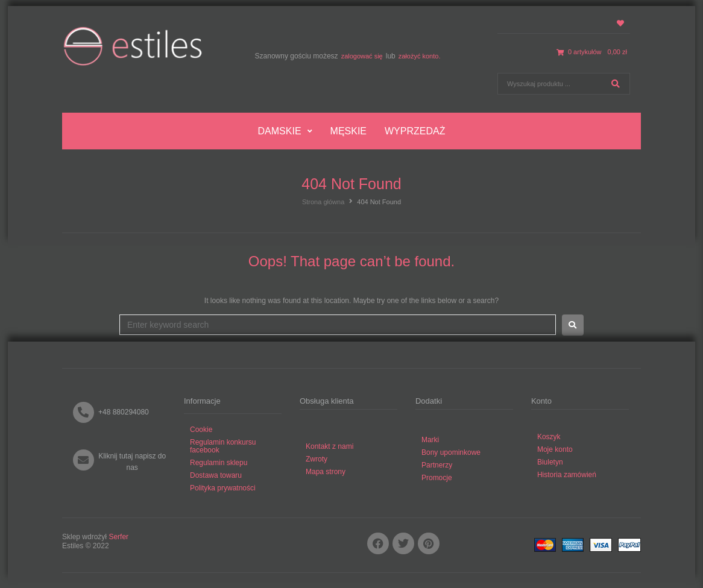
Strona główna (323, 202)
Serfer (118, 537)
